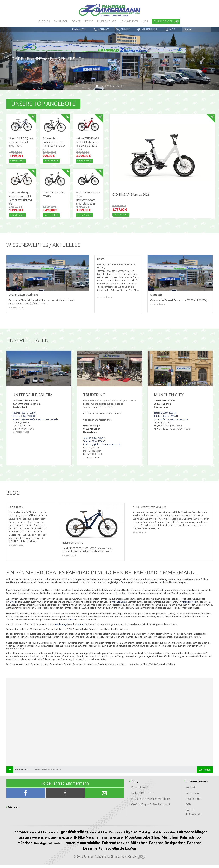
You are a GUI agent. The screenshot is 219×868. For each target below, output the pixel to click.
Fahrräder (20, 832)
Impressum (193, 793)
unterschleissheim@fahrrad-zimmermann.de (35, 419)
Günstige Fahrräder (48, 843)
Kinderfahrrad (189, 602)
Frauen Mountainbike (82, 843)
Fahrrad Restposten (167, 843)
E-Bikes (70, 620)
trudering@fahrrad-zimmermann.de (102, 444)
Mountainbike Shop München (152, 837)
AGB (188, 804)
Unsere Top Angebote (43, 104)
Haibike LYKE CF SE (143, 793)
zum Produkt (18, 161)
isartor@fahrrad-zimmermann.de (171, 419)
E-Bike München (87, 837)
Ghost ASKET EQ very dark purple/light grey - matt (21, 142)
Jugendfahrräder (72, 832)
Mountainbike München (59, 838)
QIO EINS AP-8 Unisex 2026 (131, 194)
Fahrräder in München (163, 832)
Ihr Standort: (22, 770)
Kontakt (190, 787)
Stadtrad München (113, 838)
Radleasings (61, 624)
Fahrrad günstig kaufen (117, 848)
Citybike (14, 602)
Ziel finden (205, 770)
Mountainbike (119, 602)
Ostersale (156, 295)
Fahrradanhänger (192, 832)
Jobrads (80, 624)
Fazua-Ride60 (140, 787)
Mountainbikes (99, 832)
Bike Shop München (31, 838)
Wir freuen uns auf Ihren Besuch (45, 59)
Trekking (144, 832)
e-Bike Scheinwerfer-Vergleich (151, 799)
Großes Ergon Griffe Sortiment (151, 804)
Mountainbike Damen (42, 832)
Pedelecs (116, 832)
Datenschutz (193, 799)
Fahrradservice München (125, 843)
